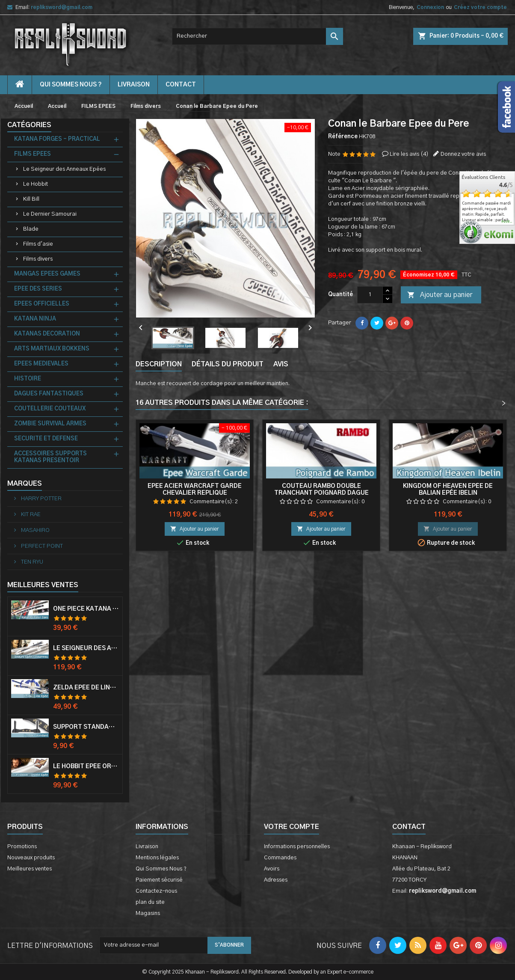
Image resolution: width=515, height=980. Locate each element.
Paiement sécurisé (159, 880)
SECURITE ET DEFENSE (46, 439)
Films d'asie (38, 244)
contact (181, 85)
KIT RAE (30, 515)
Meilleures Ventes (43, 585)
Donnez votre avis (463, 154)
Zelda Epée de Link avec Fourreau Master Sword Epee (86, 688)
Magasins (148, 913)
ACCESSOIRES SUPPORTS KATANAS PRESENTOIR (50, 457)
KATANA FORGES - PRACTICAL (57, 139)
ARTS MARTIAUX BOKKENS (52, 349)
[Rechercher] (257, 36)
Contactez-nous (156, 891)
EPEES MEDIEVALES (41, 364)
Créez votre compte (480, 7)
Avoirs (272, 869)
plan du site (150, 902)
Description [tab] (159, 364)
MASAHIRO (35, 530)
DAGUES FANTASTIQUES (49, 394)
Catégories (29, 125)
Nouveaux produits (31, 858)
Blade (31, 229)
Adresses (276, 880)
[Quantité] (370, 295)
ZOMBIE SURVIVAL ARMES (50, 424)
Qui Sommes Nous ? (71, 85)
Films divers (38, 259)
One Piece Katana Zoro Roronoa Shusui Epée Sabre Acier (86, 609)
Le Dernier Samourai (50, 214)
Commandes (280, 858)
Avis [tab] (281, 364)
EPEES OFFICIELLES (42, 304)
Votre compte (292, 827)
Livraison (134, 85)
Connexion (430, 7)
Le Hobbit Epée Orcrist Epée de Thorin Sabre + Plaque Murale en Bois (86, 766)
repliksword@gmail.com (62, 7)
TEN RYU (31, 562)
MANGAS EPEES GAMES (47, 274)
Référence (343, 137)
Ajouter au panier (440, 295)
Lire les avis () (409, 154)
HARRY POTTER (41, 499)
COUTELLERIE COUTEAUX (50, 409)
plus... (507, 222)
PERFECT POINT (41, 546)
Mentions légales (157, 858)
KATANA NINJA (35, 319)
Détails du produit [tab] (228, 364)
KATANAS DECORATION (47, 334)
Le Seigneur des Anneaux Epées (64, 169)
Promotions (22, 847)
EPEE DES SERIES (38, 289)
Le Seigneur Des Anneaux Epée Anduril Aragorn (86, 648)
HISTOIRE (28, 379)
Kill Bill (31, 199)
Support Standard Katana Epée (86, 727)
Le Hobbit (36, 184)
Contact (409, 827)
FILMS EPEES (33, 154)
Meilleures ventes (30, 869)
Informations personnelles (297, 847)
